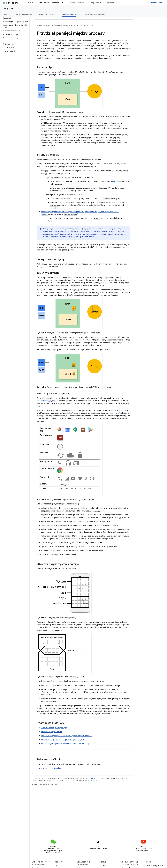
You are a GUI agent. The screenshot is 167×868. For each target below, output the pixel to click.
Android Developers (43, 25)
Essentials (27, 3)
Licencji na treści (93, 778)
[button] (14, 31)
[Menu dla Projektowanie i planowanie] (63, 3)
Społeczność (112, 3)
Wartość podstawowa (24, 14)
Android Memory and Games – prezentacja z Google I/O (63, 740)
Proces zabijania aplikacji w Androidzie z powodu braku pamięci (66, 744)
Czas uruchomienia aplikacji (52, 768)
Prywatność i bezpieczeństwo (93, 14)
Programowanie (75, 3)
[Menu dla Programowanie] (84, 3)
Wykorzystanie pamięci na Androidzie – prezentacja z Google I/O (67, 736)
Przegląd (6, 14)
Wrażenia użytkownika (47, 14)
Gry (56, 866)
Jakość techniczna (89, 25)
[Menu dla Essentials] (34, 3)
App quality (8, 9)
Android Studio (157, 3)
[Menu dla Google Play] (102, 3)
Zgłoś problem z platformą (154, 866)
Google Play (94, 3)
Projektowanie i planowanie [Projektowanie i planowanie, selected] (50, 3)
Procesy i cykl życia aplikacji (52, 732)
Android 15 (103, 866)
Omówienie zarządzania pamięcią (54, 728)
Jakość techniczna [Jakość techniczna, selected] (69, 14)
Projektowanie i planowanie (61, 25)
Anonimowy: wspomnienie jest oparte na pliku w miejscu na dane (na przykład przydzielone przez (80, 212)
